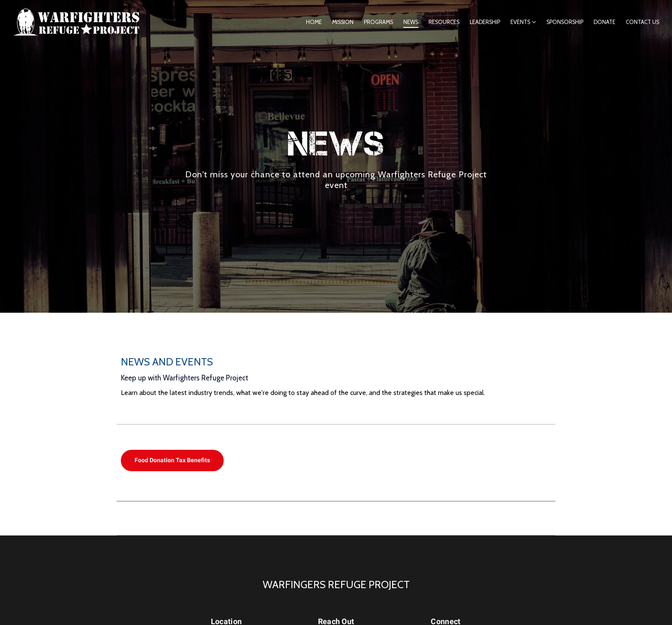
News (411, 22)
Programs (378, 22)
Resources (444, 22)
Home (314, 22)
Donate (604, 22)
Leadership (485, 22)
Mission (343, 22)
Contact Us (642, 22)
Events (520, 22)
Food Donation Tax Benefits (172, 460)
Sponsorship (565, 22)
